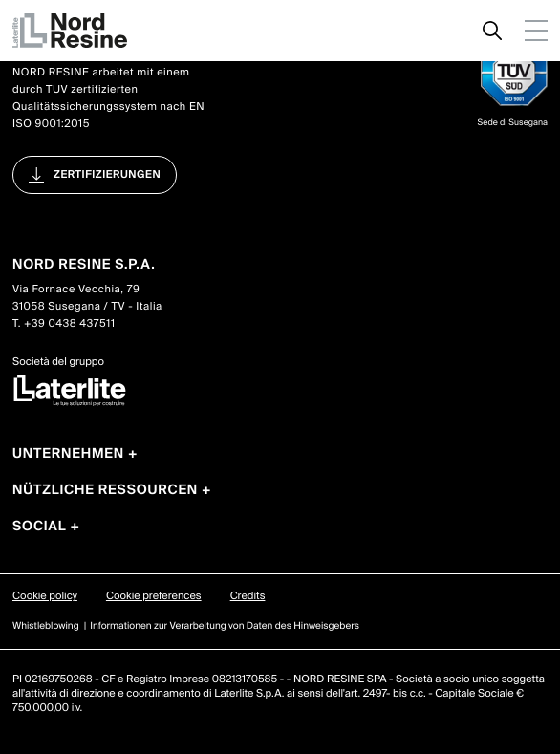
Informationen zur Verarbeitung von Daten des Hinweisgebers (225, 626)
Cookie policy (45, 596)
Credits (248, 596)
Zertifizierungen (107, 175)
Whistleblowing (46, 626)
